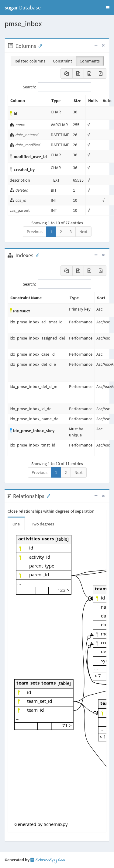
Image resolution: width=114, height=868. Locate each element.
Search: (57, 87)
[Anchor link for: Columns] (39, 45)
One (16, 524)
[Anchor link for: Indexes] (36, 255)
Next (83, 232)
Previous (35, 232)
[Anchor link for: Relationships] (47, 496)
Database (23, 7)
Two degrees (43, 524)
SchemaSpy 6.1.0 (48, 860)
